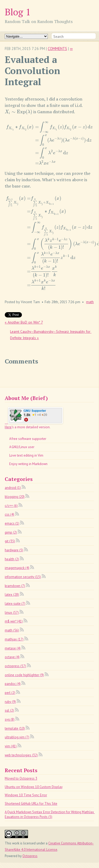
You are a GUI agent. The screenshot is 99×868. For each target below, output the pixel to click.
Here (8, 427)
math (90, 302)
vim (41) (11, 746)
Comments (57, 49)
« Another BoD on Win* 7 (24, 322)
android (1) (13, 488)
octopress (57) (15, 666)
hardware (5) (14, 550)
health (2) (12, 559)
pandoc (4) (13, 684)
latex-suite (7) (15, 604)
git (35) (10, 541)
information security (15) (23, 577)
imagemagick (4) (17, 568)
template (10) (15, 728)
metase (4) (13, 648)
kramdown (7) (15, 586)
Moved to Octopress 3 (21, 778)
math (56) (12, 630)
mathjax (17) (14, 639)
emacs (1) (12, 523)
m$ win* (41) (14, 621)
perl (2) (10, 693)
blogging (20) (15, 497)
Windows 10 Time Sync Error (26, 795)
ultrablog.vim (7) (17, 737)
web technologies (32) (21, 755)
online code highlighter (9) (24, 675)
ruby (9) (10, 702)
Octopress (30, 856)
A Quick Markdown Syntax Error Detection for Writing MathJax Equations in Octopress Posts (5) (50, 814)
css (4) (10, 514)
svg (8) (10, 719)
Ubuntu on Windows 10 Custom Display (34, 787)
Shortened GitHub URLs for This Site (31, 804)
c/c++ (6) (11, 506)
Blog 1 (18, 12)
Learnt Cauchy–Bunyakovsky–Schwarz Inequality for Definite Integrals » (51, 335)
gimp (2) (11, 532)
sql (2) (9, 710)
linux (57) (12, 613)
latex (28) (12, 595)
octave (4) (12, 657)
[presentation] (18, 112)
